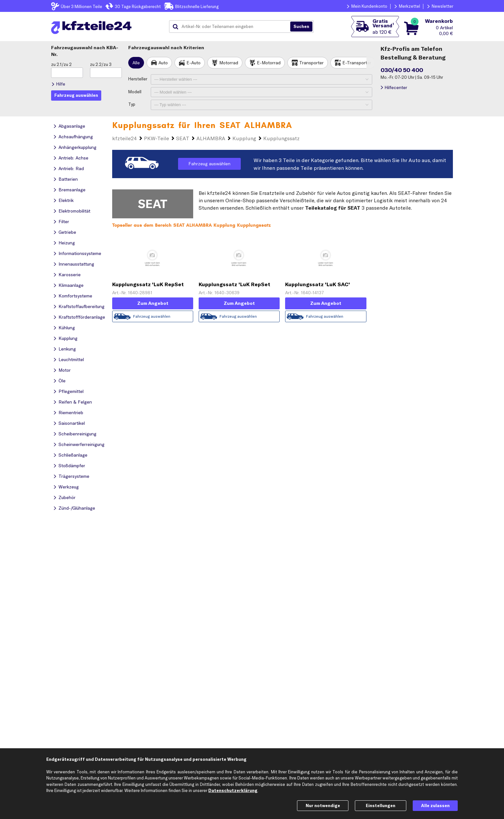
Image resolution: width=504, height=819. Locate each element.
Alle (136, 63)
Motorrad (229, 63)
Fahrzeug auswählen (209, 164)
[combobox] (232, 27)
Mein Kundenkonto (369, 6)
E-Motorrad (269, 63)
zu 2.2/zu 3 (101, 64)
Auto (163, 63)
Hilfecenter (396, 87)
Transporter (311, 63)
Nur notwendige (323, 805)
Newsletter (442, 6)
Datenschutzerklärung (233, 790)
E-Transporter (357, 63)
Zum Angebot (153, 303)
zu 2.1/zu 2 (61, 64)
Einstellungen (381, 805)
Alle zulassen (435, 805)
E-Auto (194, 63)
